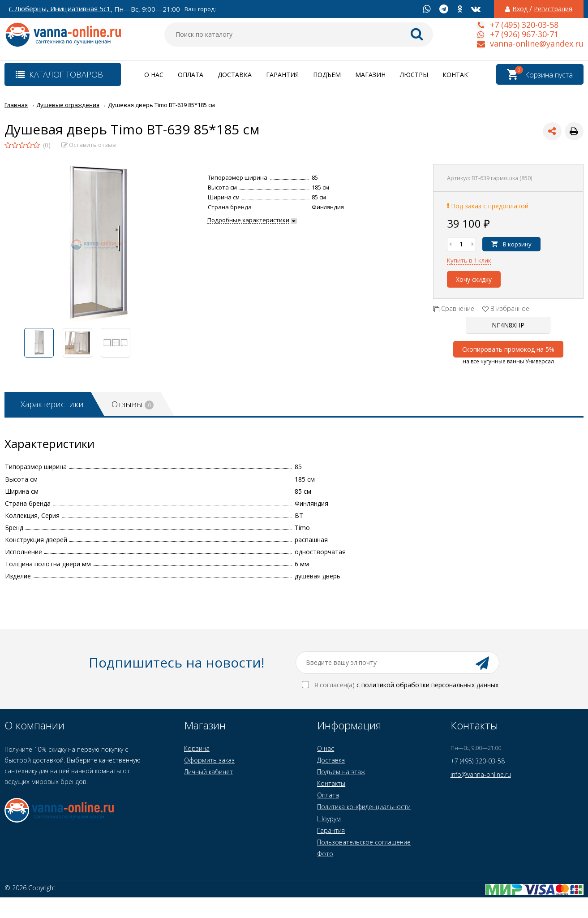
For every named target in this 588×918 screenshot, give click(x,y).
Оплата (191, 75)
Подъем (327, 75)
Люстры (414, 75)
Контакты (460, 75)
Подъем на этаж (341, 772)
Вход (520, 9)
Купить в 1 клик (469, 260)
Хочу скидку (474, 279)
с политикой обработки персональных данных (427, 685)
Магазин (370, 75)
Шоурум (329, 819)
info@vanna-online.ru (481, 774)
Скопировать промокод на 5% (508, 349)
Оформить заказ (209, 760)
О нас (154, 75)
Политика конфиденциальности (364, 807)
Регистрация (553, 9)
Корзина (197, 748)
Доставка (235, 75)
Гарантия (282, 75)
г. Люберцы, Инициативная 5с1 (60, 9)
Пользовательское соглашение (364, 842)
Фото (325, 854)
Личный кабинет (208, 772)
